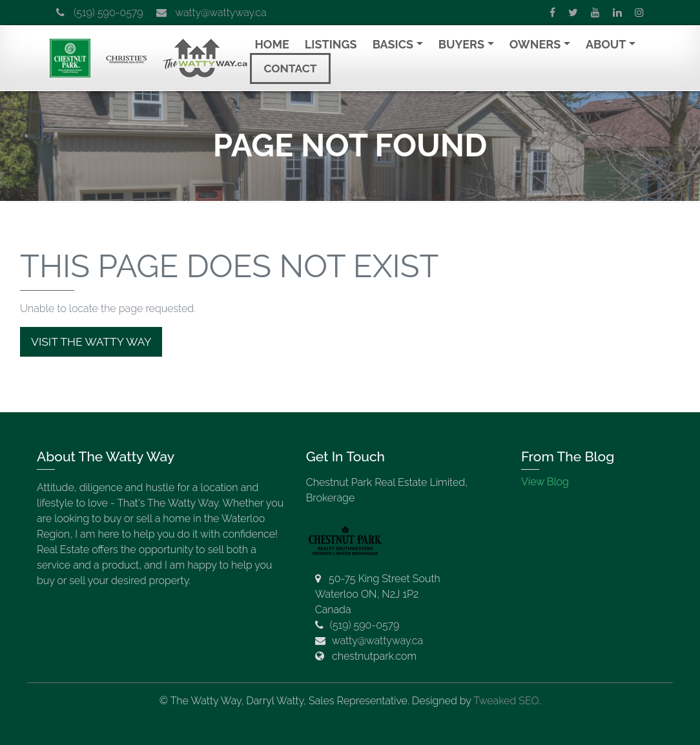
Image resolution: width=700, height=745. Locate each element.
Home (272, 44)
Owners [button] (535, 44)
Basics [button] (393, 44)
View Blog (545, 482)
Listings (331, 44)
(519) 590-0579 (100, 13)
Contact (290, 68)
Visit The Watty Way (91, 342)
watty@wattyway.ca (211, 13)
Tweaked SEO (506, 701)
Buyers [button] (461, 44)
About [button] (606, 44)
